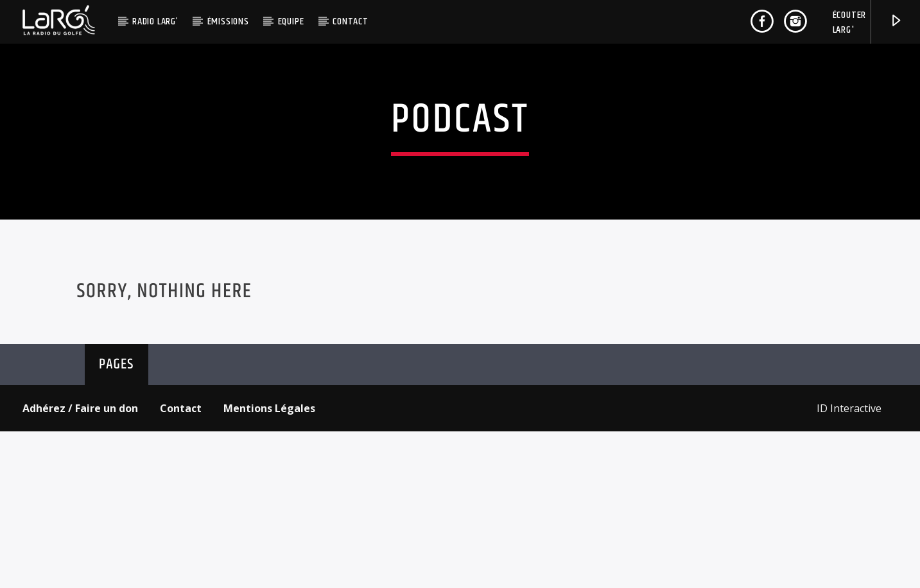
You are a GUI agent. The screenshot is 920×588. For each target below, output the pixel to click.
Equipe (291, 22)
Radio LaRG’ (155, 22)
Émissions (228, 22)
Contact (351, 22)
